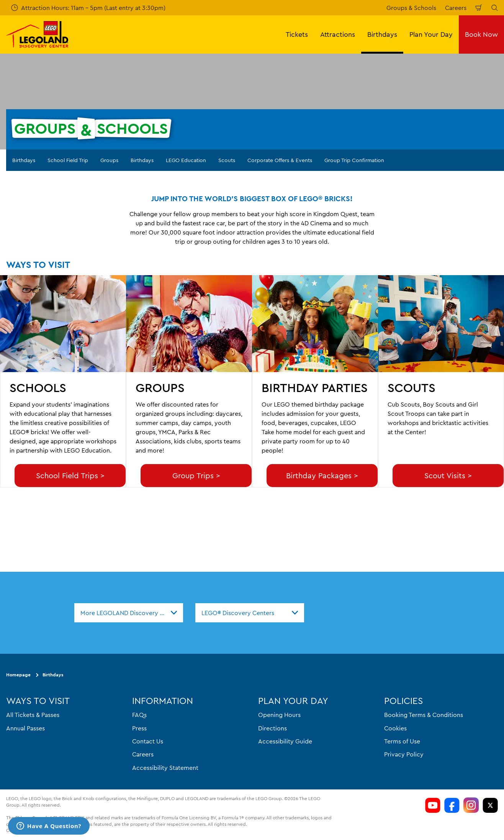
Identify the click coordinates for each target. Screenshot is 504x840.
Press (139, 728)
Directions (272, 728)
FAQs (139, 715)
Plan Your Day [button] (431, 34)
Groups (109, 160)
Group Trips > (196, 475)
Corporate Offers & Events (280, 160)
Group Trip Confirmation (354, 160)
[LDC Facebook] (452, 805)
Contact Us (148, 741)
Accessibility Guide (285, 741)
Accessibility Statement (165, 767)
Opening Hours (279, 715)
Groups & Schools (411, 8)
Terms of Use (402, 741)
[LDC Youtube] (433, 805)
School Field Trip (68, 160)
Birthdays (24, 160)
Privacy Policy (404, 754)
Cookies (395, 728)
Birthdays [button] (382, 34)
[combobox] (129, 613)
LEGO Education (186, 160)
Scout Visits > (448, 475)
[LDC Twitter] (490, 805)
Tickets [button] (297, 34)
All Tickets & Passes (33, 715)
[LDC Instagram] (471, 805)
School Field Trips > (70, 475)
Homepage (18, 675)
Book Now (481, 34)
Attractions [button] (338, 34)
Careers (456, 8)
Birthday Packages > (322, 475)
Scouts (227, 160)
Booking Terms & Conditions (424, 715)
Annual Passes (25, 728)
